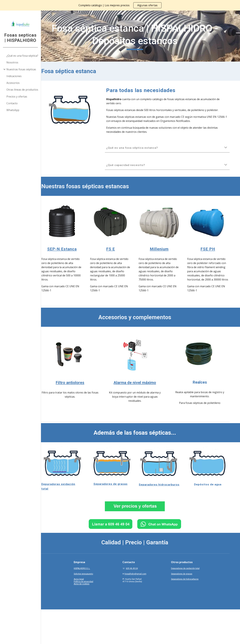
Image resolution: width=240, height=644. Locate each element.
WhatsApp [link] (13, 110)
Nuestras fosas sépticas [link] (21, 69)
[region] (120, 5)
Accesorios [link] (13, 83)
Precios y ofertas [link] (17, 97)
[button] (236, 15)
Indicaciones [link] (14, 76)
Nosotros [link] (13, 62)
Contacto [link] (12, 103)
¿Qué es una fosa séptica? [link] (22, 56)
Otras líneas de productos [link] (22, 90)
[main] (141, 36)
